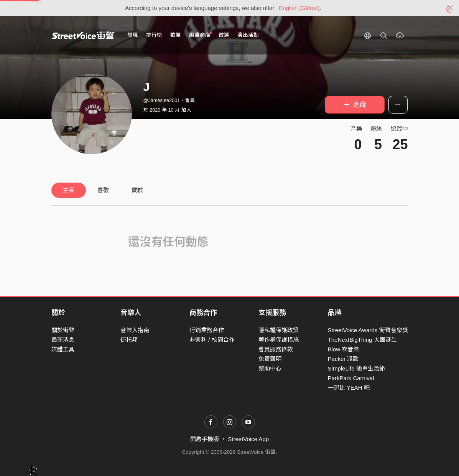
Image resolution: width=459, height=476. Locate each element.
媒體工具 (63, 349)
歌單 (176, 35)
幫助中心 (270, 368)
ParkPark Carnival (351, 378)
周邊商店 (201, 35)
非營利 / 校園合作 (212, 340)
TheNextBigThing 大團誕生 (362, 340)
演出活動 (248, 35)
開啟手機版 (205, 439)
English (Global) (299, 8)
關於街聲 (63, 330)
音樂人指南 (135, 330)
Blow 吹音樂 (344, 349)
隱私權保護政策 (279, 330)
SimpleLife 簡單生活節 (356, 368)
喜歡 (103, 190)
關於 (138, 190)
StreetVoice (83, 35)
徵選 (224, 35)
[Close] (450, 8)
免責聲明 (270, 359)
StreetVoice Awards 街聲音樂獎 (368, 330)
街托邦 (129, 340)
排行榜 (154, 35)
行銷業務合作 (207, 330)
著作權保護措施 (279, 340)
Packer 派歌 (343, 359)
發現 (133, 35)
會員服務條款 (276, 349)
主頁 (69, 190)
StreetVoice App (248, 439)
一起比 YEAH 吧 (349, 388)
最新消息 (63, 340)
